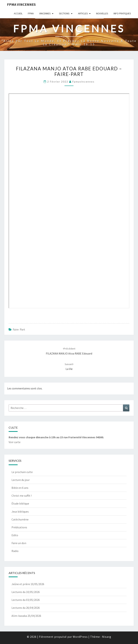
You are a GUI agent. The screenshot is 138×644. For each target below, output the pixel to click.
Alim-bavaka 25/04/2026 (26, 616)
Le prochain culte (22, 472)
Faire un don (19, 543)
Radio (15, 551)
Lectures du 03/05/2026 (26, 600)
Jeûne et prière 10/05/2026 (28, 584)
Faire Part (19, 329)
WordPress (80, 637)
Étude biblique (20, 503)
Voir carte (15, 442)
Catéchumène (20, 519)
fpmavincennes (83, 82)
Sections (64, 13)
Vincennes (45, 13)
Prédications (19, 527)
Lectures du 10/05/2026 (26, 592)
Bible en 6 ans (20, 488)
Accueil (18, 13)
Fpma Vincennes (21, 4)
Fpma (31, 13)
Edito (15, 535)
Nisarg (107, 637)
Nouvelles (102, 13)
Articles (83, 13)
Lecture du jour (21, 480)
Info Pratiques (122, 13)
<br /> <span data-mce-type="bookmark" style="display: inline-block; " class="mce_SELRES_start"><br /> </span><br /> (69, 201)
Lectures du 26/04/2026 (26, 608)
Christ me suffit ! (22, 496)
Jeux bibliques (20, 512)
